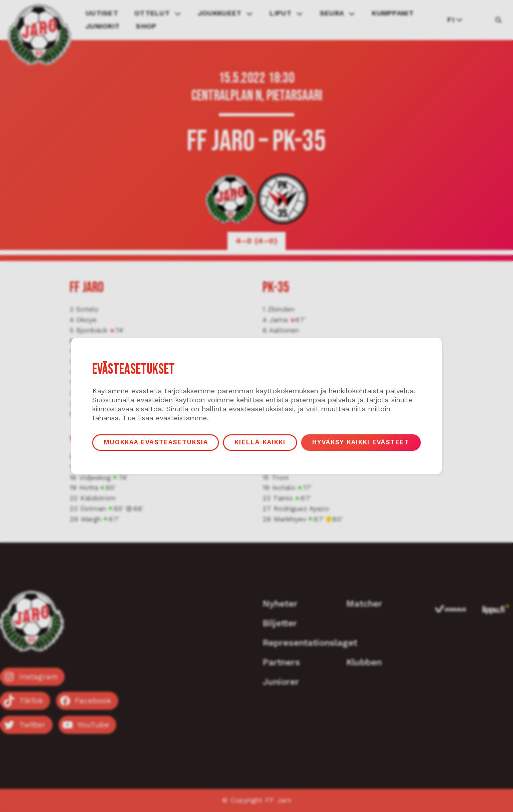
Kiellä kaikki (260, 442)
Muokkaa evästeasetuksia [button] (156, 442)
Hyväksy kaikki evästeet (361, 442)
